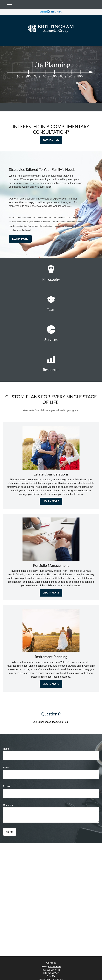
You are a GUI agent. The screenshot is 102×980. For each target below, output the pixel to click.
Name (6, 749)
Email (6, 768)
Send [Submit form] (10, 832)
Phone (7, 786)
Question (8, 805)
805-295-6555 (54, 967)
